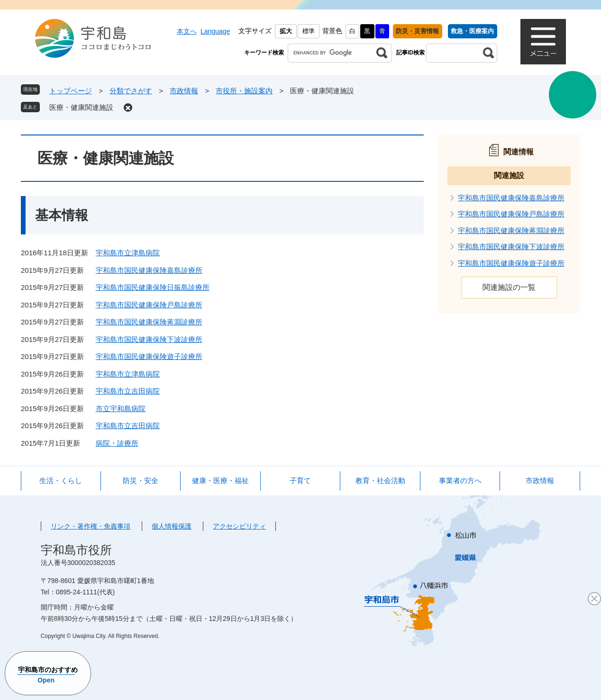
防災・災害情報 (417, 31)
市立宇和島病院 (121, 408)
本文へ (187, 31)
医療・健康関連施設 (81, 107)
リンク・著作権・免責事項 (91, 526)
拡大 (286, 31)
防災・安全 (141, 480)
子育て (300, 480)
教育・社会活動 (380, 480)
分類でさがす (131, 91)
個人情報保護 (172, 526)
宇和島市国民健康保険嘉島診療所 (149, 270)
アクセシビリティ (239, 526)
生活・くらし (61, 480)
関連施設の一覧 (509, 287)
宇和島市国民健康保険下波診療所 (149, 339)
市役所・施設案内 (244, 91)
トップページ (71, 91)
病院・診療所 (117, 443)
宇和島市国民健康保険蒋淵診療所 (149, 322)
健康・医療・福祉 (220, 480)
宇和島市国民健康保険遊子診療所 (149, 356)
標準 (309, 31)
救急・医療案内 (472, 31)
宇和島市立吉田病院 (128, 391)
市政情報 (184, 91)
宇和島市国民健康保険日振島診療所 (153, 287)
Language (215, 31)
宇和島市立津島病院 (128, 253)
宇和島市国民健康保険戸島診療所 (149, 305)
